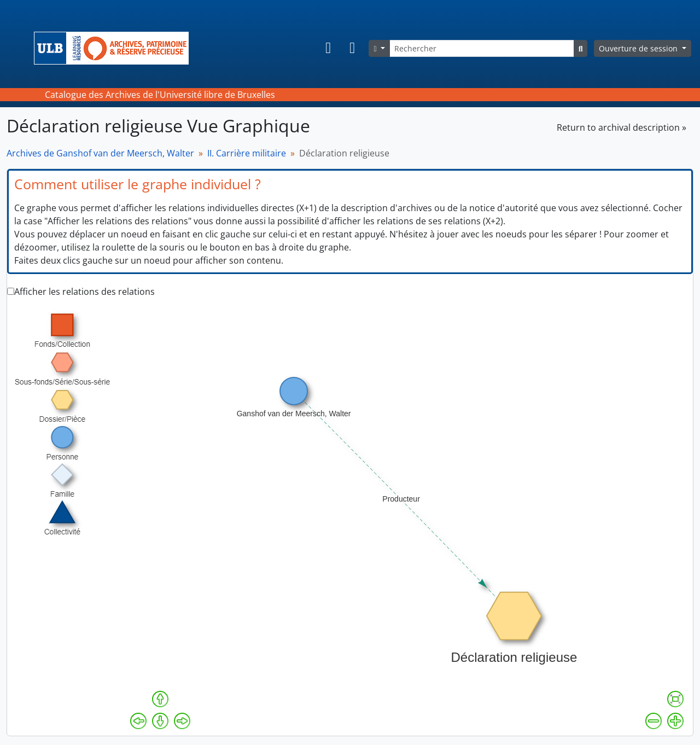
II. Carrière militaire (247, 153)
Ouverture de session (639, 48)
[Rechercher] (482, 48)
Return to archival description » (622, 127)
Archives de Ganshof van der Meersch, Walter (100, 153)
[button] (328, 48)
